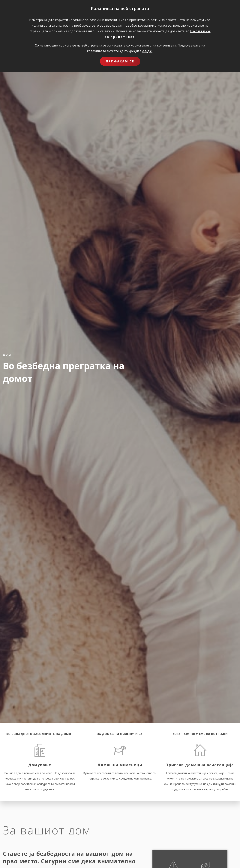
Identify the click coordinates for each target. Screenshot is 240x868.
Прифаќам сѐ (120, 61)
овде (147, 51)
